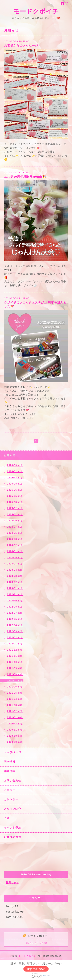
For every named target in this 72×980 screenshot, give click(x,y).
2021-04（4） (15, 699)
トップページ (12, 752)
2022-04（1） (15, 625)
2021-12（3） (15, 650)
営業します (12, 882)
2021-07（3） (15, 681)
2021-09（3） (15, 668)
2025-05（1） (15, 496)
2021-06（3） (15, 687)
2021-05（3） (15, 693)
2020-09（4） (15, 742)
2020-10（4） (15, 736)
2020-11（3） (15, 730)
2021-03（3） (15, 705)
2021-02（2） (15, 711)
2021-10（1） (15, 662)
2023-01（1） (15, 588)
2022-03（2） (15, 631)
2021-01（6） (15, 717)
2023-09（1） (15, 558)
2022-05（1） (15, 619)
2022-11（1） (15, 594)
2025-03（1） (15, 502)
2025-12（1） (15, 478)
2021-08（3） (15, 674)
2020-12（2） (15, 724)
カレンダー (11, 799)
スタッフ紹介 (12, 809)
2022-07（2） (15, 613)
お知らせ (10, 455)
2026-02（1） (15, 471)
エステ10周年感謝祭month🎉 (25, 177)
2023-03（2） (15, 576)
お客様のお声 (12, 837)
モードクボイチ (36, 11)
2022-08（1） (15, 607)
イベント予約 (12, 828)
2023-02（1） (15, 582)
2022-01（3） (15, 644)
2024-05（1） (15, 533)
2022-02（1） (15, 638)
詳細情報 (10, 771)
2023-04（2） (15, 570)
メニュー (10, 790)
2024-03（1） (15, 539)
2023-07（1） (15, 564)
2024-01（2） (15, 551)
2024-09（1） (15, 521)
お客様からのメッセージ (21, 45)
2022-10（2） (15, 601)
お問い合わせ (12, 781)
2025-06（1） (15, 490)
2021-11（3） (15, 656)
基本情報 (10, 762)
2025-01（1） (15, 515)
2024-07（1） (15, 527)
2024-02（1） (15, 545)
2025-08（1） (15, 484)
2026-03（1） (15, 465)
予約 (7, 818)
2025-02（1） (15, 508)
